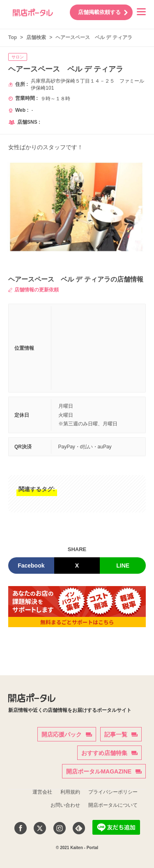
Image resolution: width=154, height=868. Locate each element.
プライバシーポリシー (113, 792)
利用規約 (70, 792)
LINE (123, 566)
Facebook (31, 566)
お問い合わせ (65, 805)
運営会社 (42, 792)
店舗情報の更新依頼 (33, 290)
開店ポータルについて (113, 805)
